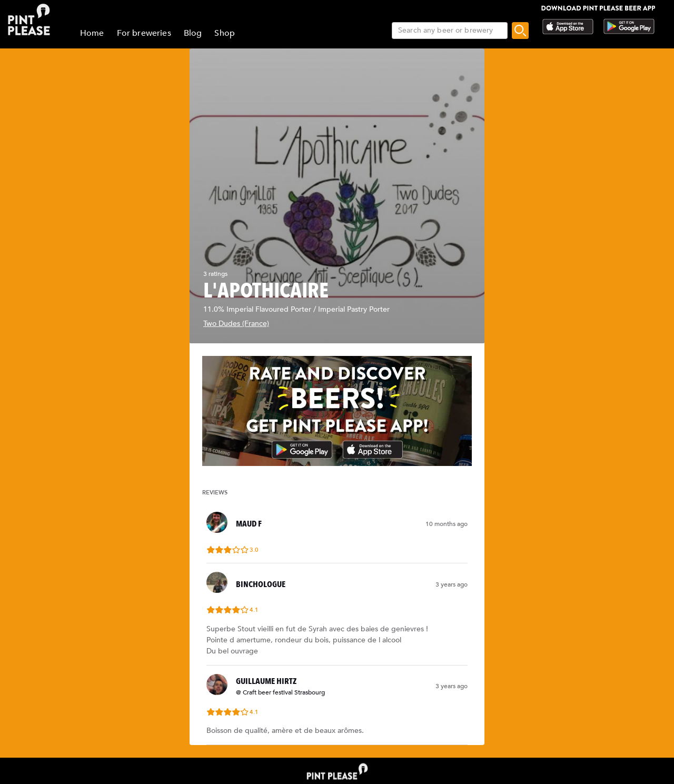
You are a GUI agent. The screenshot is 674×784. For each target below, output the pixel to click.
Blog (193, 33)
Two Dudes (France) (236, 324)
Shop (225, 33)
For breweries (144, 33)
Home (92, 33)
